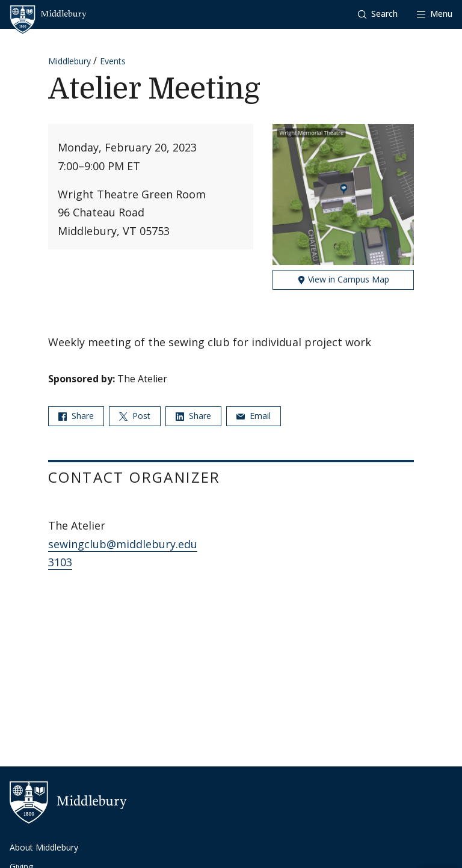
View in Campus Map (343, 279)
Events (113, 61)
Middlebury (69, 61)
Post (135, 416)
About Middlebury (44, 847)
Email (254, 416)
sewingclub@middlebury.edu (123, 544)
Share (76, 416)
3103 (60, 562)
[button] (378, 14)
